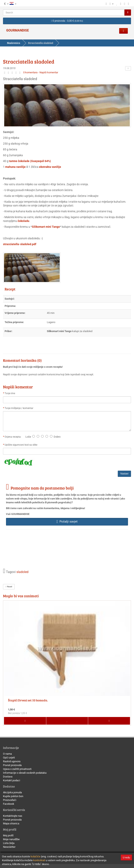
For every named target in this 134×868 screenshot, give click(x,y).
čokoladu (23, 221)
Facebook (9, 804)
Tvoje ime (10, 393)
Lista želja (9, 843)
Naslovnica (14, 43)
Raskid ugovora (12, 761)
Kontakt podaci (12, 780)
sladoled (22, 572)
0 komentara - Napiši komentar (41, 72)
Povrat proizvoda (12, 765)
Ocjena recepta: (14, 437)
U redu (126, 857)
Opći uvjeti (9, 758)
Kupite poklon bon (13, 796)
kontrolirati (39, 860)
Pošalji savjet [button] (67, 522)
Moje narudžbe (11, 839)
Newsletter (9, 847)
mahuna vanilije (15, 167)
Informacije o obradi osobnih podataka (25, 773)
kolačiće (35, 856)
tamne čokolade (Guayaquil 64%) (30, 161)
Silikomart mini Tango (46, 227)
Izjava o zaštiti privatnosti (17, 769)
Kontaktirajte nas (13, 816)
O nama (7, 754)
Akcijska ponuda (12, 792)
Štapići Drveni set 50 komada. (28, 700)
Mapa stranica (11, 823)
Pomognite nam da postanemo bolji (42, 488)
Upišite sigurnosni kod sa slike (21, 445)
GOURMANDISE (18, 30)
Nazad (9, 587)
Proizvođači (10, 800)
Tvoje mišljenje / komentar (19, 408)
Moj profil (8, 835)
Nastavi (124, 474)
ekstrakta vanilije (50, 167)
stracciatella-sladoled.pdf (20, 244)
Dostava (8, 777)
